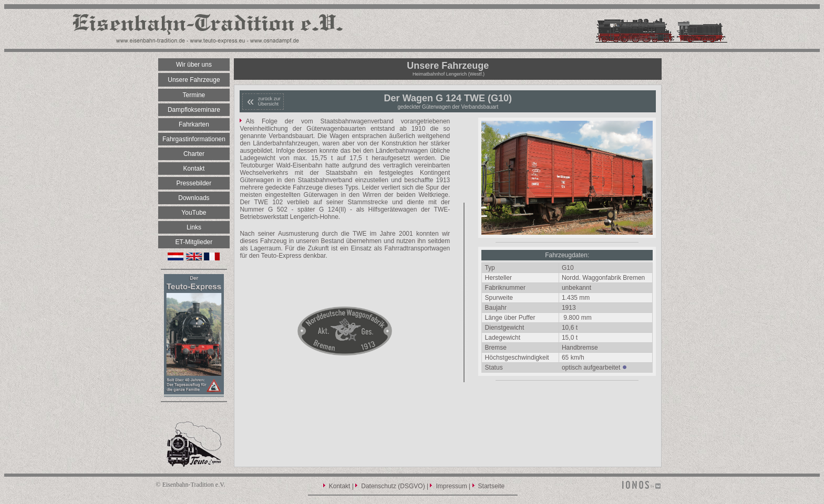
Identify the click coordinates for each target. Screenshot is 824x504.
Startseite (492, 486)
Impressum (451, 486)
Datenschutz (379, 486)
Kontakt (340, 486)
